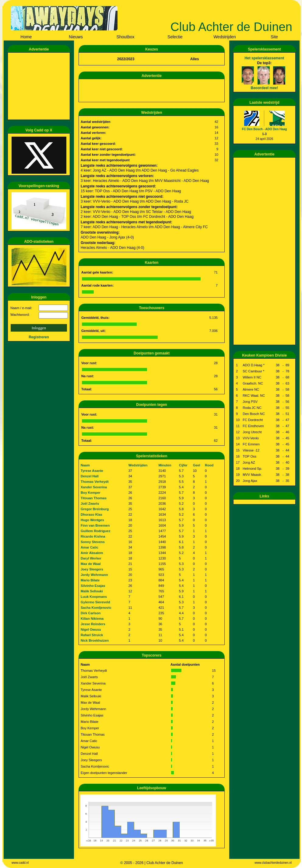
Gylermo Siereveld (95, 602)
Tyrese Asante (92, 471)
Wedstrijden (225, 37)
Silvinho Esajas (93, 586)
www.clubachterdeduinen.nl (273, 863)
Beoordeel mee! (264, 88)
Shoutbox (125, 37)
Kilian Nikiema (92, 619)
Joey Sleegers (92, 569)
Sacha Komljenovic (96, 608)
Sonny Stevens (93, 542)
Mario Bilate (90, 580)
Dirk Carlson (91, 613)
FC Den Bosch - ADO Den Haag (265, 129)
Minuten (165, 465)
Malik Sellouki (92, 591)
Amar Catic (90, 547)
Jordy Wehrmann (94, 575)
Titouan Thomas (94, 498)
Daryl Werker (91, 558)
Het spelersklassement (264, 58)
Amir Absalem (92, 553)
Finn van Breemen (95, 525)
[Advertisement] (40, 86)
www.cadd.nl (20, 863)
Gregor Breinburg (95, 509)
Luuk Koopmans (94, 597)
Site (274, 37)
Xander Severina (94, 487)
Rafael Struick (92, 635)
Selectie (175, 37)
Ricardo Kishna (93, 536)
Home (26, 37)
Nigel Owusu (91, 629)
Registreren (39, 337)
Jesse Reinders (93, 624)
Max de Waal (91, 564)
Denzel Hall (90, 476)
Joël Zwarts (90, 504)
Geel (197, 465)
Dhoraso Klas (91, 514)
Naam (85, 465)
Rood (209, 465)
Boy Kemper (91, 493)
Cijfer (183, 465)
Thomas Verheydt (95, 482)
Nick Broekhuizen (95, 640)
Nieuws (76, 37)
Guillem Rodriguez (95, 531)
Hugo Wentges (92, 520)
